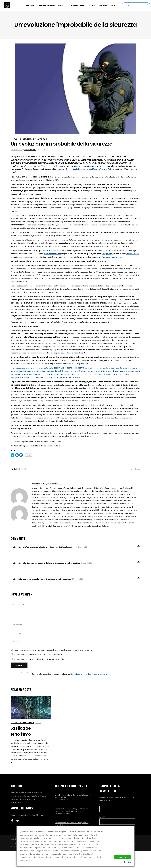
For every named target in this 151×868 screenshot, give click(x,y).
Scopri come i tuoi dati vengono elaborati (90, 674)
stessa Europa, (133, 254)
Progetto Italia (41, 139)
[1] (87, 343)
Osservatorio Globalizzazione (22, 139)
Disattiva (128, 862)
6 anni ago (39, 723)
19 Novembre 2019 (16, 150)
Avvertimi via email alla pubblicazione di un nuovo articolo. (39, 659)
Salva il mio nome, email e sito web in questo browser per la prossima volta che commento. (54, 650)
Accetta (123, 857)
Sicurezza (21, 469)
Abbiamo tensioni (53, 254)
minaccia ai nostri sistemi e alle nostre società (85, 169)
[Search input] (135, 5)
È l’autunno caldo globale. (112, 257)
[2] (99, 401)
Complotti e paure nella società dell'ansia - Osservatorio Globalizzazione (49, 563)
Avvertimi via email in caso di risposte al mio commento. (38, 654)
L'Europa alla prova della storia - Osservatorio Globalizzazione (45, 579)
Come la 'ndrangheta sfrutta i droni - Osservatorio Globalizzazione (47, 547)
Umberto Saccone (30, 150)
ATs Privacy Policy (26, 673)
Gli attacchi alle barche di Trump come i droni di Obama (72, 824)
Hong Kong (107, 254)
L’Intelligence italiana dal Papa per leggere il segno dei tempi (73, 796)
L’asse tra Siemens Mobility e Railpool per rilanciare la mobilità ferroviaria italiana (72, 810)
